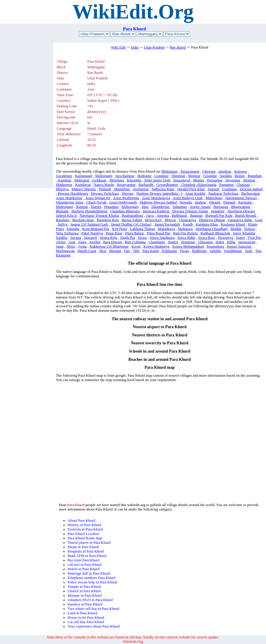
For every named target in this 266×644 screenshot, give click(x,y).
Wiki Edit (118, 47)
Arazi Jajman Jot (98, 198)
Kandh (188, 224)
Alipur (61, 242)
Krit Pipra (120, 229)
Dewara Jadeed (251, 189)
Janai (60, 246)
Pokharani (169, 251)
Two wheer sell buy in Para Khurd (93, 609)
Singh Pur (128, 238)
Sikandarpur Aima (69, 202)
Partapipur (215, 180)
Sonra (240, 238)
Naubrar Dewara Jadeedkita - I (159, 193)
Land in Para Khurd (82, 613)
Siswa (142, 238)
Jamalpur (218, 211)
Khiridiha (134, 180)
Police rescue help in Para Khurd (92, 582)
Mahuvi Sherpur (84, 189)
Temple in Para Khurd (84, 587)
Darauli (215, 202)
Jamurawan (247, 242)
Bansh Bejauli (246, 216)
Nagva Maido (104, 185)
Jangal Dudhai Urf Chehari (131, 224)
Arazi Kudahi (195, 193)
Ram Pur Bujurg (186, 233)
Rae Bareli (178, 47)
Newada (186, 202)
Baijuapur (221, 207)
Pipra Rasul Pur (159, 233)
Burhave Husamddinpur (89, 211)
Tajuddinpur (233, 251)
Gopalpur (161, 176)
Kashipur (65, 180)
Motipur (194, 176)
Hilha (231, 242)
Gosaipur (210, 176)
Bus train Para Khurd (83, 560)
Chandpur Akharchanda (199, 185)
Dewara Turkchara (105, 193)
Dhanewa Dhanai (212, 220)
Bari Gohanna (135, 242)
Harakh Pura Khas (191, 189)
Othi (136, 251)
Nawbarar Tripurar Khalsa (99, 216)
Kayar (136, 246)
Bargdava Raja (108, 220)
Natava (249, 229)
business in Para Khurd (85, 604)
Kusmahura (215, 246)
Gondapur (229, 189)
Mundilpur (122, 189)
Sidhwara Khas (163, 189)
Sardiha (62, 238)
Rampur (82, 207)
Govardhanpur (167, 185)
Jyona (83, 246)
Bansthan (255, 176)
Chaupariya (187, 220)
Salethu (215, 251)
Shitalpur (178, 176)
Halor (220, 242)
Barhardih (146, 185)
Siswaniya (225, 238)
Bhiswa (170, 220)
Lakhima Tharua (142, 229)
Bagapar (196, 216)
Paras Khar (114, 233)
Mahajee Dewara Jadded (158, 202)
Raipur (240, 176)
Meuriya (62, 189)
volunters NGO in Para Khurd (90, 600)
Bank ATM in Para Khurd (87, 556)
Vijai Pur (254, 238)
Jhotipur (249, 180)
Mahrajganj (104, 176)
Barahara (63, 220)
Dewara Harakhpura (73, 193)
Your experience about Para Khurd (94, 626)
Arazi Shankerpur (69, 198)
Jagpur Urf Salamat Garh (89, 224)
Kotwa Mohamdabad (188, 246)
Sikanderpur (160, 207)
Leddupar (99, 180)
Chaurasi (243, 185)
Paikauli (105, 189)
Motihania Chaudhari (212, 229)
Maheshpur (214, 198)
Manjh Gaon (87, 251)
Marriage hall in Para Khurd (89, 573)
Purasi (185, 251)
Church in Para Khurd (84, 591)
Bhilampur (170, 171)
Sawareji (91, 238)
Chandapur (157, 242)
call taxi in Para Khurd (85, 565)
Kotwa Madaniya (157, 246)
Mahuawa (185, 229)
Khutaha (73, 229)
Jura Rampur (125, 176)
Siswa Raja (207, 238)
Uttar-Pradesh (154, 47)
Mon (103, 251)
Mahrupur (82, 180)
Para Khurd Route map (85, 538)
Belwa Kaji (153, 220)
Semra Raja (108, 238)
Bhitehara (117, 180)
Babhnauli (180, 216)
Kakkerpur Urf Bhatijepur (109, 246)
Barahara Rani (83, 220)
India (134, 47)
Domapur (188, 242)
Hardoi (96, 207)
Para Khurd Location (83, 534)
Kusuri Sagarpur (239, 246)
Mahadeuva (166, 229)
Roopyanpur (126, 185)
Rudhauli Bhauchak (215, 233)
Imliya (63, 224)
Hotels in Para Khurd (83, 569)
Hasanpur (111, 207)
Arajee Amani (200, 207)
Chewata (209, 171)
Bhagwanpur (241, 207)
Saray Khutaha (244, 233)
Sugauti (213, 189)
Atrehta (95, 242)
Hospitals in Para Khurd (86, 551)
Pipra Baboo (134, 233)
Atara (82, 242)
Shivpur (128, 193)
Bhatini (199, 180)
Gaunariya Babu (240, 220)
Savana (76, 238)
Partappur (227, 185)
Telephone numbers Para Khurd (91, 578)
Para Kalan (151, 251)
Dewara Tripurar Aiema (190, 211)
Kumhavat (83, 185)
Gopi (259, 220)
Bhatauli (62, 211)
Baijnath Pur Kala (219, 216)
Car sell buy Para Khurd (86, 622)
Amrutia (163, 216)
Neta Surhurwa (67, 233)
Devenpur (233, 180)
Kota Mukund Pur (96, 229)
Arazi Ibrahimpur (126, 198)
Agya (150, 216)
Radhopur (199, 251)
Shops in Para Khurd (83, 547)
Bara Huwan (112, 242)
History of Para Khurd (84, 525)
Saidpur (201, 202)
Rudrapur (144, 176)
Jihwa (71, 246)
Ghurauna (205, 242)
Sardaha (226, 176)
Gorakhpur (64, 176)
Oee (127, 251)
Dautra (173, 242)
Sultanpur (180, 207)
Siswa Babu (186, 238)
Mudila (236, 229)
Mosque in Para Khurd (85, 595)
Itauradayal (182, 180)
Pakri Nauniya (92, 233)
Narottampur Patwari (241, 198)
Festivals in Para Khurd (85, 529)
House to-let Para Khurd (86, 618)
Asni (72, 242)
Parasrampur (190, 171)
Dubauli (229, 202)
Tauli (249, 251)
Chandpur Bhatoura (125, 211)
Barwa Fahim (132, 220)
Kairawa (241, 171)
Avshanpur (141, 189)
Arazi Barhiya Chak (188, 198)
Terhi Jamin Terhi (157, 180)
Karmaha (245, 202)
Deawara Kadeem (156, 211)
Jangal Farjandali (167, 224)
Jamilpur (225, 171)
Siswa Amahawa (162, 238)
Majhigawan (65, 251)
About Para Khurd (81, 520)
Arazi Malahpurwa (156, 198)
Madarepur (64, 185)
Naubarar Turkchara (223, 193)
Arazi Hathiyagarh (123, 202)
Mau (145, 207)
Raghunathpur (133, 216)
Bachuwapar (250, 193)
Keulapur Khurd (233, 224)
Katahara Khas (207, 224)
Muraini (115, 251)
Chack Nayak (96, 202)
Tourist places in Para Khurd (89, 543)
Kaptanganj (84, 176)
